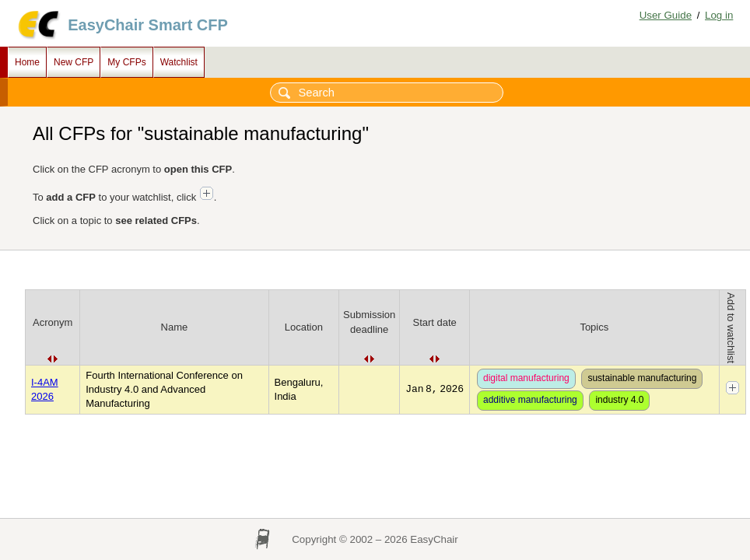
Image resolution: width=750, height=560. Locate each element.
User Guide (666, 15)
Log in (719, 15)
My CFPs (126, 62)
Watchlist (179, 62)
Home (27, 62)
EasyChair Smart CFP (148, 25)
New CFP (74, 62)
